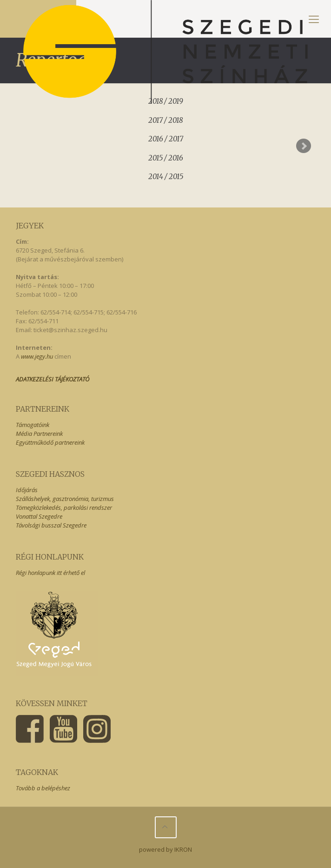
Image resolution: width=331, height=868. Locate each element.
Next (304, 146)
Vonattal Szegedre (39, 516)
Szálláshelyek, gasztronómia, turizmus (65, 499)
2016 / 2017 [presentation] (166, 139)
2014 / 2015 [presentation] (166, 177)
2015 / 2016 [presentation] (166, 158)
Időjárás (27, 490)
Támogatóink (33, 425)
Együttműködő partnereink (50, 442)
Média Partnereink (39, 434)
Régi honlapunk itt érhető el (50, 573)
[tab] (166, 119)
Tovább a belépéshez (43, 788)
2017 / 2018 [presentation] (165, 120)
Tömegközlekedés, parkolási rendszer (64, 507)
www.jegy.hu (37, 356)
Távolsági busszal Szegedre (51, 525)
